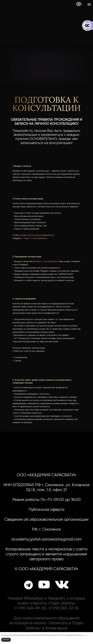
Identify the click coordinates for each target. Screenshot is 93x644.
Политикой (86, 635)
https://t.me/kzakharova (35, 238)
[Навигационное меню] (89, 5)
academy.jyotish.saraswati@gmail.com (37, 235)
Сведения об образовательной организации (46, 520)
